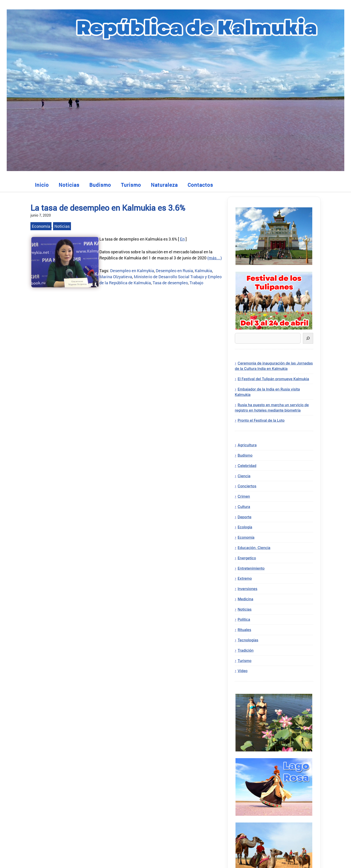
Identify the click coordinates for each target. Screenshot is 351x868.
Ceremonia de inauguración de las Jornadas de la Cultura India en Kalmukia (274, 366)
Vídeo (242, 671)
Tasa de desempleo (170, 283)
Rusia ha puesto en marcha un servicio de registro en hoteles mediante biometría (272, 408)
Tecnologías (248, 640)
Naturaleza (164, 185)
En (182, 239)
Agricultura (247, 445)
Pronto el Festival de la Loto (261, 420)
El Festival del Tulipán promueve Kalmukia (273, 379)
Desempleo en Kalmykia (132, 271)
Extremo (245, 578)
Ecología (245, 527)
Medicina (245, 599)
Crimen (244, 496)
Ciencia (244, 476)
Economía (41, 226)
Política (244, 619)
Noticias (69, 185)
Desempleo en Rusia (174, 271)
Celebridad (247, 466)
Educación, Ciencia (254, 548)
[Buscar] (308, 338)
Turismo (131, 185)
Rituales (244, 630)
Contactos (200, 185)
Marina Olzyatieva (116, 277)
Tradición (245, 650)
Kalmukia (203, 271)
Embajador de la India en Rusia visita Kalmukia (267, 392)
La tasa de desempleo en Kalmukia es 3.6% (108, 208)
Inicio (42, 185)
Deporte (244, 517)
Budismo (100, 185)
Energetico (247, 558)
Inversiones (247, 589)
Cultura (244, 507)
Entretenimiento (251, 568)
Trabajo (196, 283)
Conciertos (247, 486)
